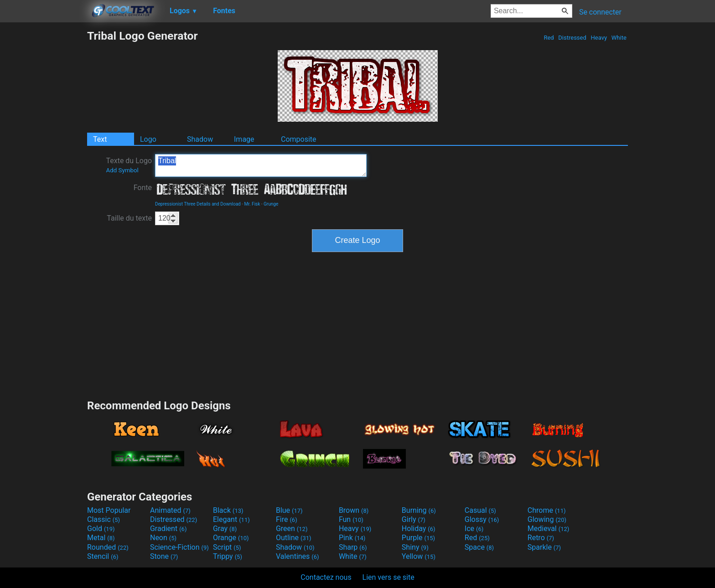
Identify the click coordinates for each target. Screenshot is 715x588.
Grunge (271, 204)
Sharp (353, 547)
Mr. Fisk (252, 204)
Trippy (228, 556)
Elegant (231, 519)
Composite (299, 139)
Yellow (419, 556)
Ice (474, 529)
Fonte (143, 188)
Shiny (415, 547)
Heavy (599, 38)
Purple (418, 538)
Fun (351, 519)
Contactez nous (326, 577)
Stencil (103, 556)
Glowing (547, 519)
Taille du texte (129, 218)
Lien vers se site (389, 577)
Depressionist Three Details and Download (198, 204)
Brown (354, 510)
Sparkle (544, 547)
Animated (170, 510)
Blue (289, 510)
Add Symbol (122, 170)
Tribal (261, 165)
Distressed (572, 38)
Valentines (298, 556)
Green (292, 529)
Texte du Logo (129, 165)
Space (479, 547)
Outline (294, 538)
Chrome (547, 510)
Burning (419, 510)
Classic (104, 519)
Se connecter (600, 12)
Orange (231, 538)
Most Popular (109, 510)
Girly (414, 519)
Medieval (549, 529)
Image (244, 139)
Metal (101, 538)
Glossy (482, 519)
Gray (225, 529)
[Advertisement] (43, 166)
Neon (163, 538)
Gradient (168, 529)
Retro (541, 538)
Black (228, 510)
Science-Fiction (179, 547)
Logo (148, 139)
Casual (480, 510)
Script (227, 547)
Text (100, 139)
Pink (352, 538)
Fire (287, 519)
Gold (101, 529)
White (619, 38)
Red (549, 38)
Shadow (200, 139)
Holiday (419, 529)
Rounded (108, 547)
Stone (164, 556)
